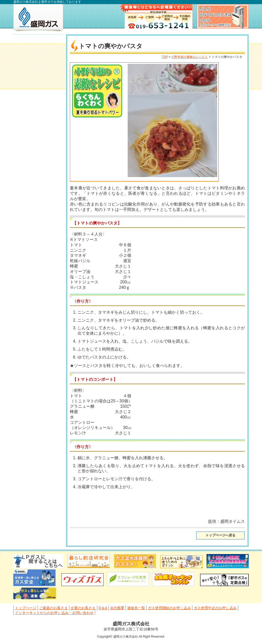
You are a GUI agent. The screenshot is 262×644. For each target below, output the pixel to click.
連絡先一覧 (33, 103)
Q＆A (28, 79)
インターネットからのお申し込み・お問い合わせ (41, 155)
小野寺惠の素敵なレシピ (38, 242)
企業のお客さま (37, 67)
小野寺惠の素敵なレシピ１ (190, 57)
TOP (165, 57)
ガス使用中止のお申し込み (41, 135)
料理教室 (38, 258)
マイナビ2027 (38, 179)
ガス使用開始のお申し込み (41, 117)
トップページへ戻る (220, 535)
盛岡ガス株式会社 (38, 18)
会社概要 (31, 91)
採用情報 (38, 292)
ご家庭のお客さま (39, 54)
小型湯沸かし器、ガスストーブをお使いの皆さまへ (38, 194)
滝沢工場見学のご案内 (38, 308)
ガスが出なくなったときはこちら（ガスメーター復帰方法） (223, 16)
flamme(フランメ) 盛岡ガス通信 (38, 218)
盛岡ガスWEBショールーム (38, 325)
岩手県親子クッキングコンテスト (38, 275)
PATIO (38, 342)
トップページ (35, 43)
